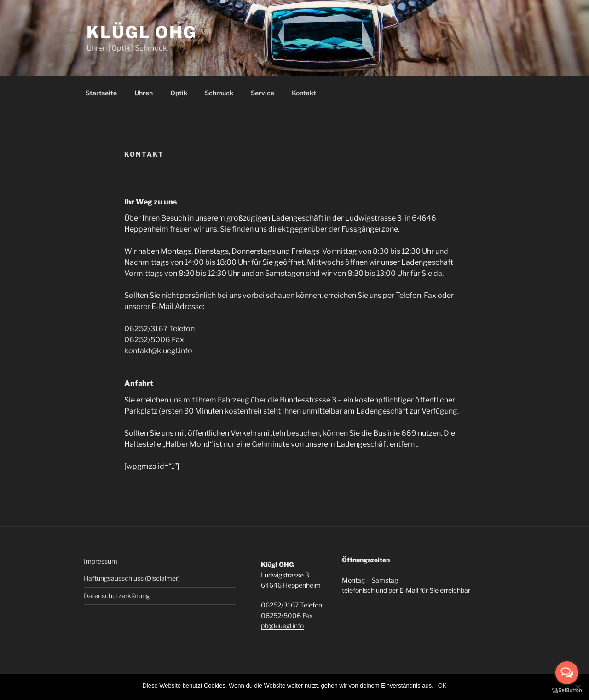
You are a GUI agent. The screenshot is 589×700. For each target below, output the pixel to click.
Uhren (144, 93)
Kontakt (304, 93)
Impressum (101, 561)
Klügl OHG (142, 32)
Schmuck (219, 93)
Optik (179, 93)
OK (442, 685)
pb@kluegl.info (282, 626)
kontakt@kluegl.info (158, 351)
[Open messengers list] (567, 673)
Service (263, 93)
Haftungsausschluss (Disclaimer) (132, 578)
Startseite (101, 93)
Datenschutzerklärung (117, 596)
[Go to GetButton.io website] (567, 691)
